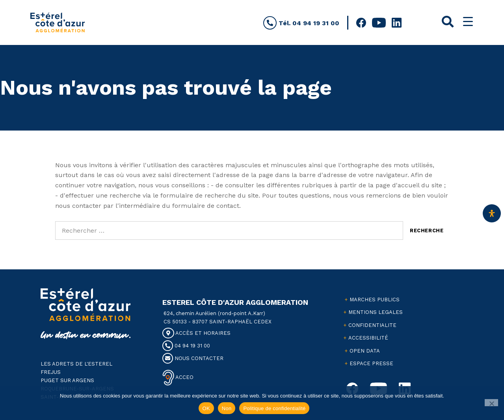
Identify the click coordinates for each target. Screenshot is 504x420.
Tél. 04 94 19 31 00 (301, 23)
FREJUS (51, 372)
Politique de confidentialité (274, 408)
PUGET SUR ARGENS (67, 380)
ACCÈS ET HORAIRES (196, 333)
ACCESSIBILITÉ (368, 338)
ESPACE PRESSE (371, 363)
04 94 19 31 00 (186, 346)
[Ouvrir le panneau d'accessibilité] (492, 213)
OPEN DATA (365, 351)
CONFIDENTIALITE (372, 325)
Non (227, 408)
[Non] (492, 403)
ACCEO (184, 377)
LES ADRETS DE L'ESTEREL (76, 364)
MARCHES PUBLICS (375, 300)
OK (206, 408)
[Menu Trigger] (468, 21)
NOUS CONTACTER (193, 358)
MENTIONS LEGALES (376, 312)
